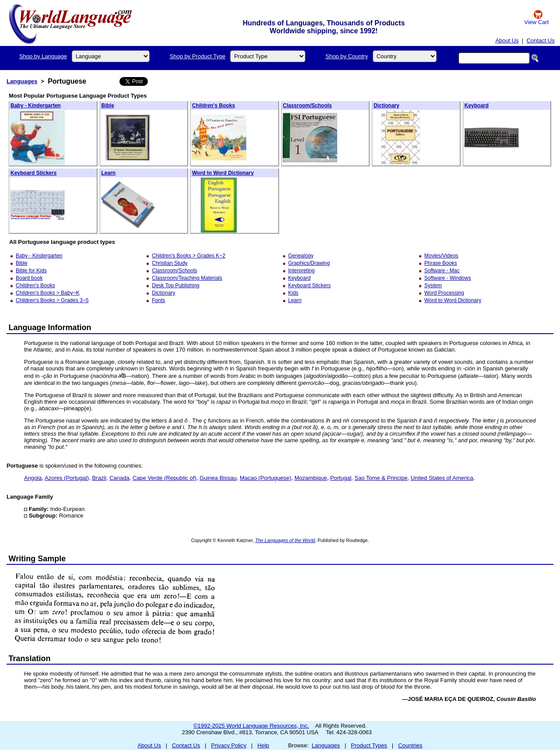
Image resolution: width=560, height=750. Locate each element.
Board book (29, 278)
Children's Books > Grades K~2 (189, 256)
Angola (33, 478)
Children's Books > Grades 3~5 (52, 300)
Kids (293, 293)
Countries (410, 745)
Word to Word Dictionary (223, 173)
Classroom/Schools (308, 106)
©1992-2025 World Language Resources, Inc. (251, 726)
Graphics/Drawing (309, 263)
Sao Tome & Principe (381, 478)
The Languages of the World (285, 540)
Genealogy (301, 256)
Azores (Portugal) (67, 478)
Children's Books (213, 106)
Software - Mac (442, 271)
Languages (22, 81)
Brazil (99, 478)
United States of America (442, 478)
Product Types (369, 745)
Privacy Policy (229, 745)
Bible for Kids (31, 271)
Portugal (341, 478)
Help (263, 745)
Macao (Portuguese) (266, 478)
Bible (108, 106)
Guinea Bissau (218, 478)
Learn (109, 173)
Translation (30, 658)
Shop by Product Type (198, 56)
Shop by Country (347, 56)
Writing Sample (37, 559)
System (433, 285)
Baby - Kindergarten (36, 106)
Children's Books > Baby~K (48, 293)
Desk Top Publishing (176, 285)
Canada (119, 478)
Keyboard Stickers (33, 173)
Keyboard (477, 106)
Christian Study (170, 263)
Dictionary (387, 106)
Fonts (158, 300)
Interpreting (302, 271)
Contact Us (540, 40)
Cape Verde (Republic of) (164, 478)
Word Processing (444, 293)
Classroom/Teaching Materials (187, 278)
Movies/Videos (441, 256)
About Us (507, 40)
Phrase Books (441, 263)
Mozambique (311, 478)
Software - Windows (448, 278)
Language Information (50, 327)
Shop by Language (43, 56)
